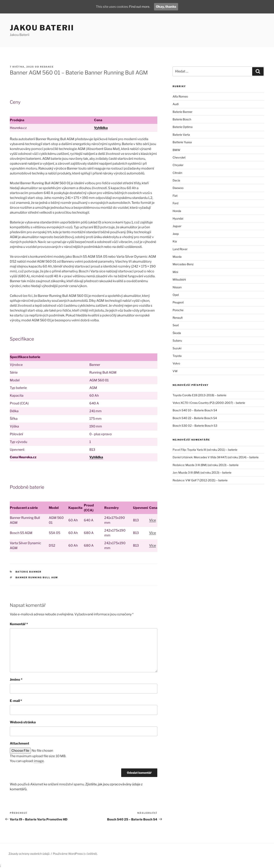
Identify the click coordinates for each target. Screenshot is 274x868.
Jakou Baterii (42, 28)
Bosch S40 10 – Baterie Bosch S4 (195, 410)
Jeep (176, 234)
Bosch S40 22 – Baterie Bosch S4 (195, 418)
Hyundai (178, 218)
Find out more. (140, 7)
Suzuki (177, 348)
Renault (178, 318)
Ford (175, 203)
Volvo (176, 363)
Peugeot (178, 302)
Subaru (177, 340)
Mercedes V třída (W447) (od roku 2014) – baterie (226, 457)
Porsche (178, 310)
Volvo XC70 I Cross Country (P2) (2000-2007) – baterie (209, 403)
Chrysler (178, 165)
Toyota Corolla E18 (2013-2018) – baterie (199, 395)
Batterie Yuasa (182, 142)
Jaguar (177, 226)
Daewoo (178, 188)
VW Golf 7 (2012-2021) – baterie (206, 480)
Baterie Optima (183, 127)
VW (175, 371)
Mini (175, 272)
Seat (176, 325)
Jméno (16, 680)
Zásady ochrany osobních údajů (29, 854)
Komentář (19, 624)
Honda (177, 211)
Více (153, 520)
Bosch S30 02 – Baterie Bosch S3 (195, 426)
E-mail (16, 701)
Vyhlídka (101, 128)
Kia (175, 241)
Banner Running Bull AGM (37, 577)
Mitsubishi (179, 279)
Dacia (176, 180)
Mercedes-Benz (183, 264)
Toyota (177, 356)
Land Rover (180, 249)
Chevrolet (179, 157)
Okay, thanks (167, 7)
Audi (176, 104)
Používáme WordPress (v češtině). (75, 854)
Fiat (175, 196)
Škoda (177, 333)
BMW (176, 150)
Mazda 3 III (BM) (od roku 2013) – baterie (212, 465)
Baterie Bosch (182, 119)
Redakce (47, 67)
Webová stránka (23, 722)
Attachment (19, 743)
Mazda (177, 257)
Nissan (177, 287)
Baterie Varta (181, 135)
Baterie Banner (29, 572)
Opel (176, 295)
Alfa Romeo (180, 96)
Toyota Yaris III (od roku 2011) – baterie (212, 450)
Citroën (177, 173)
